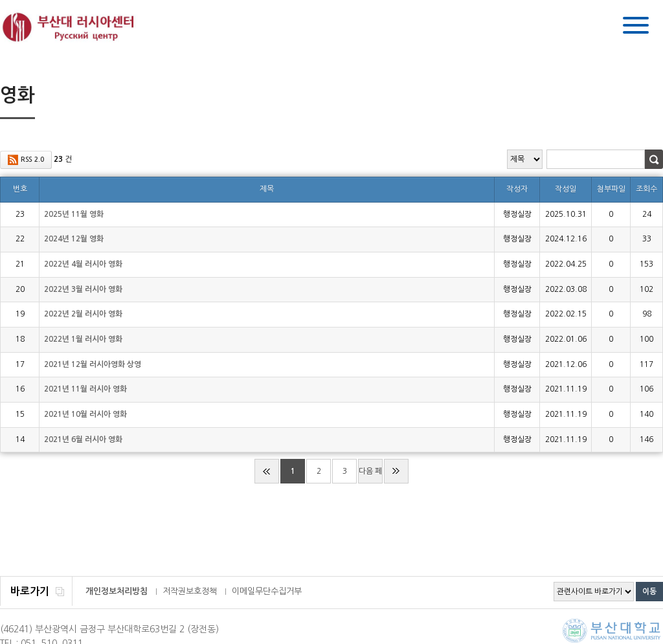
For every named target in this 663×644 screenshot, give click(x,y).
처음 (267, 471)
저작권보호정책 (190, 591)
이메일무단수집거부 (267, 591)
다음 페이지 (370, 475)
